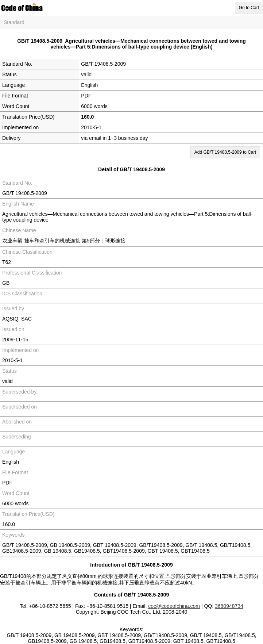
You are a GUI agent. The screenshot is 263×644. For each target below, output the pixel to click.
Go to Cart (249, 8)
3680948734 (229, 606)
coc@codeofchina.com (174, 606)
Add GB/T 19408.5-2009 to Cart (225, 152)
